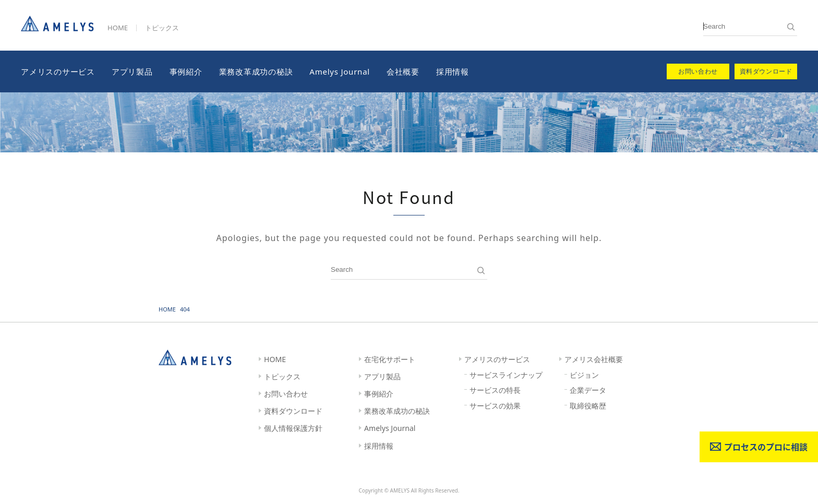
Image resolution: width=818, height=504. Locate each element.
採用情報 (453, 71)
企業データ (588, 390)
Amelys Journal (340, 71)
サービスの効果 (495, 406)
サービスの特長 (495, 390)
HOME (118, 28)
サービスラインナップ (506, 375)
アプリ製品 (132, 71)
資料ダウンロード (293, 411)
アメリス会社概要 (594, 359)
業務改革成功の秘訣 (256, 71)
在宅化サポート (390, 359)
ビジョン (584, 375)
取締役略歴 (588, 406)
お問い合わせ (286, 394)
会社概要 (403, 71)
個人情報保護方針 (293, 428)
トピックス (162, 28)
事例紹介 (186, 71)
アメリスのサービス (58, 71)
